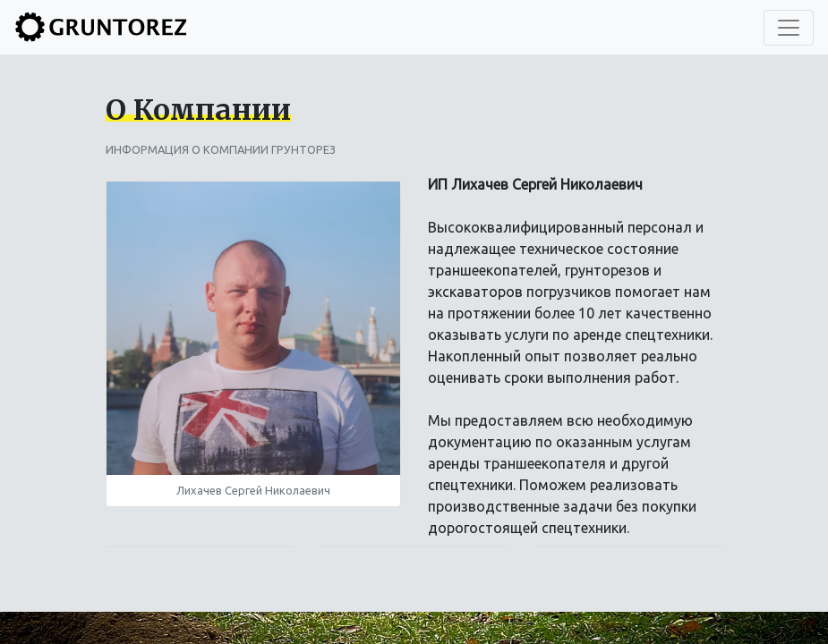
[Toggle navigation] (789, 28)
